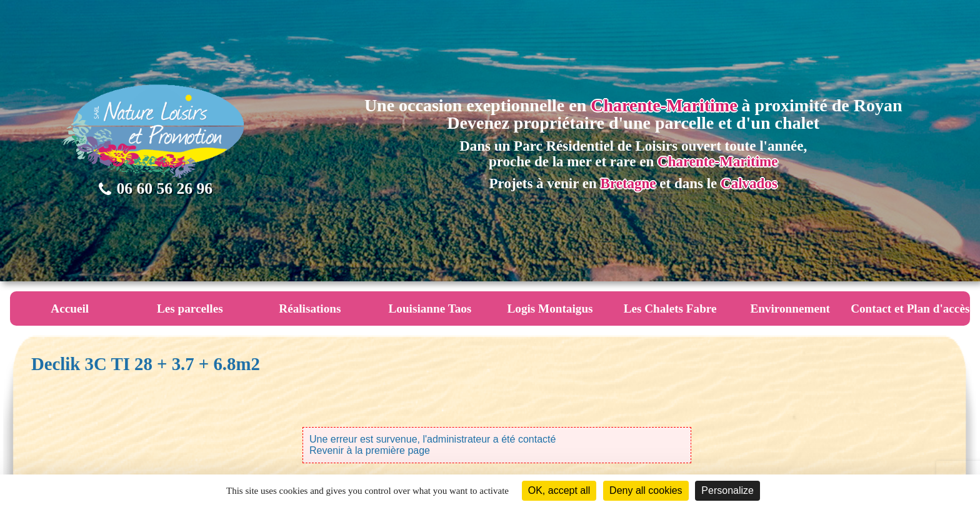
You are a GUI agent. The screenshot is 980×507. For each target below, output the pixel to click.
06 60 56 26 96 (156, 188)
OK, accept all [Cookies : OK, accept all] (559, 490)
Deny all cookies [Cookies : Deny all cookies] (646, 490)
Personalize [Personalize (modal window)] (727, 490)
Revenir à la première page (370, 450)
